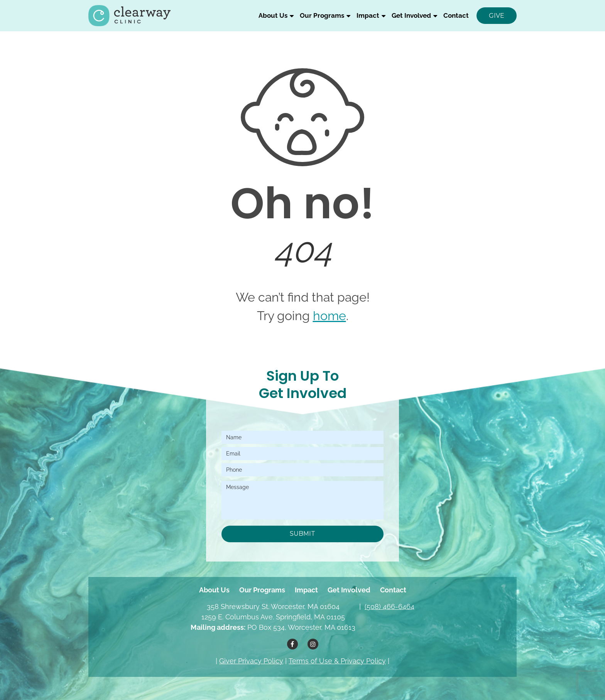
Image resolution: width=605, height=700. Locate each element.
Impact (368, 15)
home (330, 316)
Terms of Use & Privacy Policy (337, 661)
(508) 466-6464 (390, 606)
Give (497, 16)
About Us (273, 15)
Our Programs (322, 15)
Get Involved (411, 15)
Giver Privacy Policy (251, 661)
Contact (456, 15)
